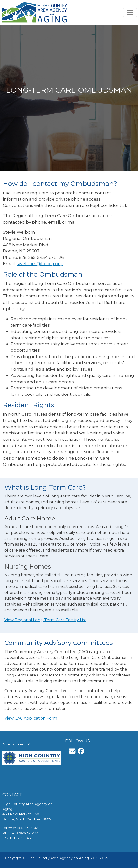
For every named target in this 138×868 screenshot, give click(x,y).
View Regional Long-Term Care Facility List (45, 620)
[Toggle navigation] (130, 12)
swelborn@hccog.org (40, 264)
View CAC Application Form (31, 718)
